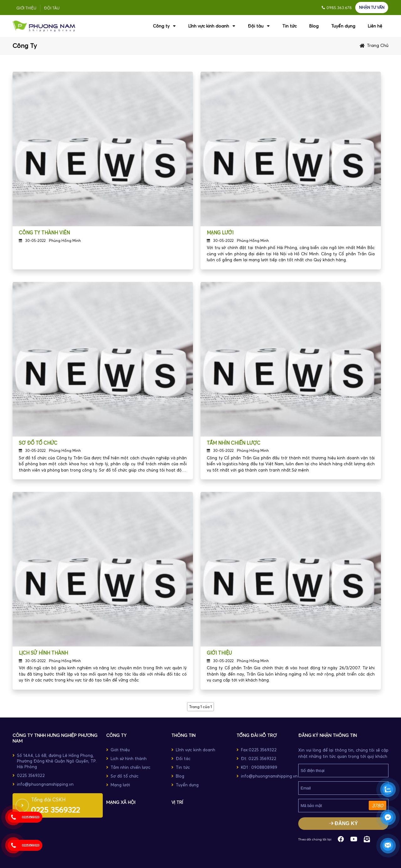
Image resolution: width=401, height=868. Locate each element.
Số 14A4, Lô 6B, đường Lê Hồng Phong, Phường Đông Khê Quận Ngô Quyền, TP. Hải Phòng (57, 761)
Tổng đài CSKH (48, 799)
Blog (314, 26)
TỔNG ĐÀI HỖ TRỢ (257, 735)
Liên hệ (375, 26)
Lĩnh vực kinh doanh (212, 26)
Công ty (164, 26)
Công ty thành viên (44, 233)
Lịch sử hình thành (43, 653)
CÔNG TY (116, 735)
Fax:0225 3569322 (259, 750)
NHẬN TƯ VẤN (372, 7)
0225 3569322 (31, 775)
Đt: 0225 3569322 (259, 758)
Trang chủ (378, 45)
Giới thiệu (26, 8)
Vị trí (177, 802)
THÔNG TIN (183, 735)
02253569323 (31, 817)
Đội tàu (52, 8)
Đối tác (183, 758)
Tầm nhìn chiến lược (234, 443)
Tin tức (289, 26)
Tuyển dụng (343, 26)
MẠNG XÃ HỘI (121, 802)
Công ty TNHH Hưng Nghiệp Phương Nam (55, 738)
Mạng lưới (220, 233)
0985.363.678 (339, 8)
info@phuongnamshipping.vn (45, 784)
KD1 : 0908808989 (259, 767)
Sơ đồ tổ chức (38, 443)
